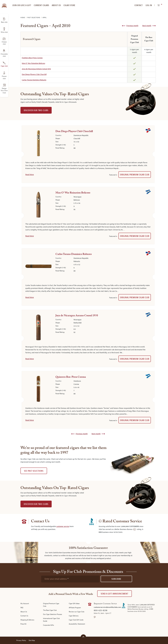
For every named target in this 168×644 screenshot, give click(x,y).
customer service (63, 526)
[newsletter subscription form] (70, 579)
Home (23, 18)
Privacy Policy (21, 641)
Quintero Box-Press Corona (32, 58)
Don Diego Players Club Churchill (34, 74)
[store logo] (4, 4)
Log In (149, 5)
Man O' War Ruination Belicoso (33, 63)
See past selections (34, 471)
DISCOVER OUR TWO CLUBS (36, 110)
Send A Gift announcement (115, 594)
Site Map (32, 641)
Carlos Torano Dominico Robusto (34, 80)
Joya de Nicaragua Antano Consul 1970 (36, 69)
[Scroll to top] (83, 637)
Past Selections (34, 18)
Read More (30, 175)
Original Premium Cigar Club (135, 175)
